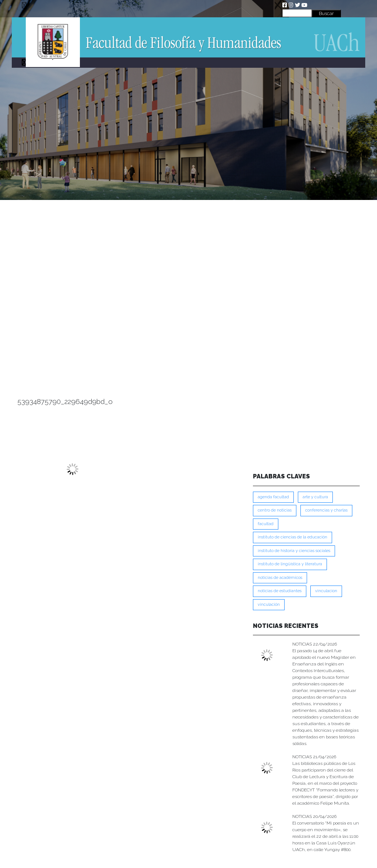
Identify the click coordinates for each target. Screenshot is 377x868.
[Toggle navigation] (24, 5)
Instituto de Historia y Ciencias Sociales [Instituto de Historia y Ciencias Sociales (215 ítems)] (294, 551)
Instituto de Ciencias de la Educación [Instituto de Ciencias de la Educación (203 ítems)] (293, 537)
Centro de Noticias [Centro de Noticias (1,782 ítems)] (275, 510)
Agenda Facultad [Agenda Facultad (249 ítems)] (273, 497)
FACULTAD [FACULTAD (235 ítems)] (266, 524)
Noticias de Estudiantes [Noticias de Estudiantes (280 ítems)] (280, 591)
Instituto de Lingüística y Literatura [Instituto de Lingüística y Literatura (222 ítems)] (290, 564)
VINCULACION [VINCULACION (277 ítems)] (326, 591)
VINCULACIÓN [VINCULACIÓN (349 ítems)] (269, 605)
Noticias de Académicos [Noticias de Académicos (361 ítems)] (280, 578)
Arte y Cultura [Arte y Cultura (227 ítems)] (315, 497)
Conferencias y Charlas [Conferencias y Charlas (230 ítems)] (326, 510)
